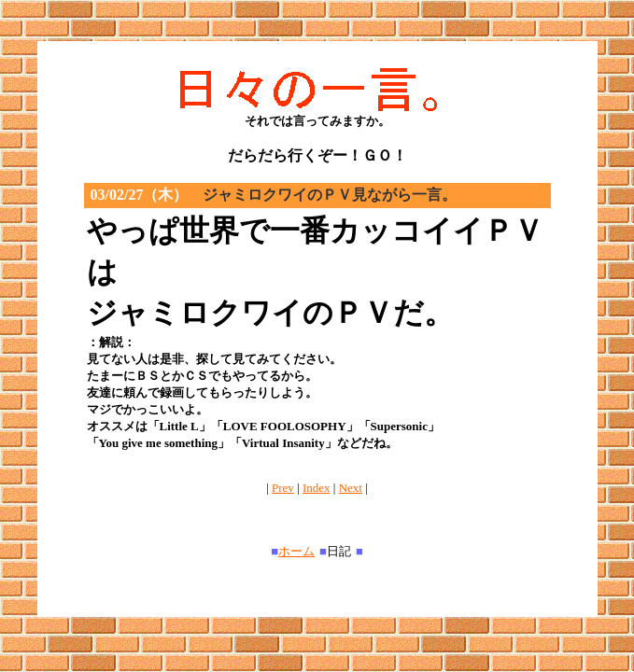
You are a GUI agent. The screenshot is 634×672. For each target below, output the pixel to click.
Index (317, 488)
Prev (283, 488)
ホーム (296, 551)
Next (351, 488)
